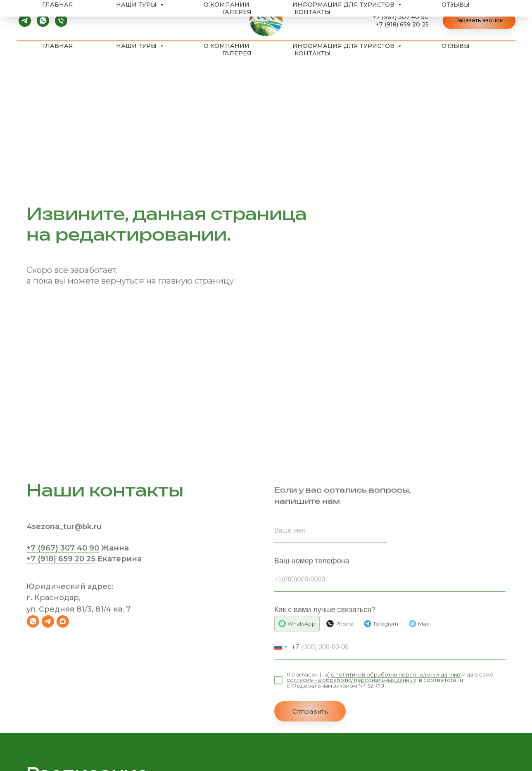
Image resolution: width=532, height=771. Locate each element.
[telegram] (25, 21)
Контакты (312, 53)
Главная (58, 46)
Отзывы (456, 46)
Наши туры (137, 46)
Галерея (237, 53)
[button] (479, 21)
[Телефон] (61, 21)
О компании (227, 46)
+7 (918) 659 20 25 (402, 24)
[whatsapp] (43, 21)
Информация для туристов (344, 46)
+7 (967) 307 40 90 (401, 17)
